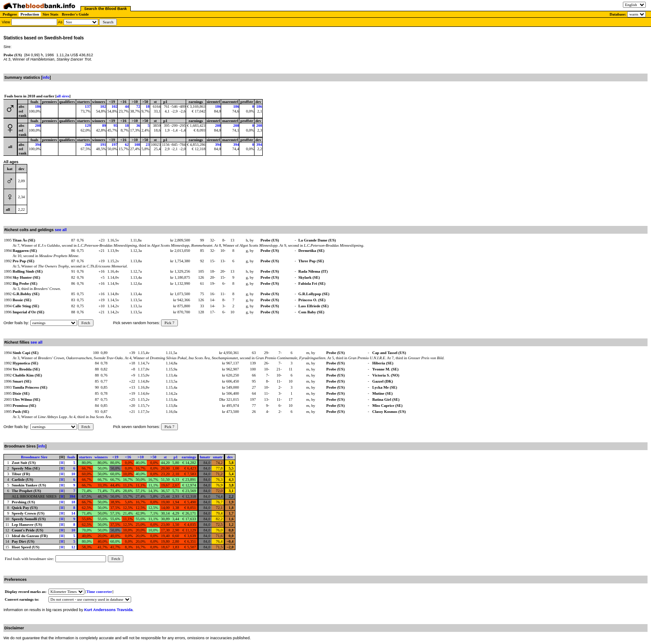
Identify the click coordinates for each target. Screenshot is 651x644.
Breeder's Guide (76, 14)
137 (88, 106)
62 (127, 145)
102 (103, 106)
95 (115, 126)
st (166, 457)
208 (38, 126)
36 (138, 126)
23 (148, 145)
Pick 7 (169, 323)
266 (88, 145)
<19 (115, 457)
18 (148, 106)
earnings (189, 457)
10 (73, 474)
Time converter (99, 592)
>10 (141, 457)
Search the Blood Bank (106, 9)
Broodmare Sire (34, 457)
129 (88, 126)
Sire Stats (50, 14)
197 (115, 145)
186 (38, 106)
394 (38, 145)
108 (137, 145)
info (46, 77)
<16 (128, 457)
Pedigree (10, 14)
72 (138, 106)
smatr (218, 457)
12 (73, 547)
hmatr (205, 457)
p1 (176, 457)
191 (103, 145)
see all (61, 230)
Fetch (86, 323)
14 (73, 513)
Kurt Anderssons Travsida (109, 610)
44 (127, 106)
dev (230, 457)
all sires (63, 96)
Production (30, 14)
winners (101, 457)
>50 (153, 457)
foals (71, 457)
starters (85, 457)
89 (104, 126)
